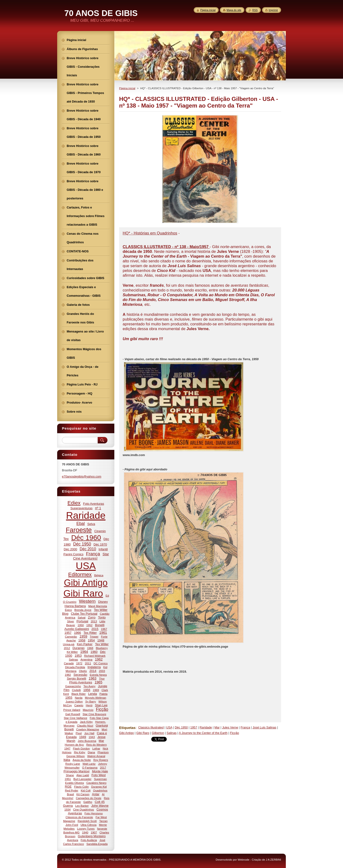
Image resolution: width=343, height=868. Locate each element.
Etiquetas (127, 728)
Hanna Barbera (75, 606)
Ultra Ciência (88, 825)
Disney (103, 602)
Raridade (206, 727)
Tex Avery (89, 686)
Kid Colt (86, 790)
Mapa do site (234, 10)
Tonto (102, 617)
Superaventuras (82, 508)
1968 (90, 648)
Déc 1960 (86, 538)
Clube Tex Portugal (84, 614)
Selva (91, 524)
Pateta (103, 694)
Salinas (171, 733)
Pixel (79, 733)
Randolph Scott (87, 821)
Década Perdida (75, 667)
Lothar (96, 748)
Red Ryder (72, 790)
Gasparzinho (73, 686)
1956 (87, 690)
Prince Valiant (72, 710)
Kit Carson (83, 794)
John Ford (72, 825)
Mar (217, 727)
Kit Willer (72, 652)
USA (169, 727)
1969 (96, 690)
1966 (78, 633)
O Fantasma (90, 767)
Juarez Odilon (74, 701)
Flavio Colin (81, 787)
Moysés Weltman (96, 698)
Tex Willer (102, 644)
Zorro (92, 617)
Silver (71, 621)
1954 (91, 640)
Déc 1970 (100, 544)
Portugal (82, 621)
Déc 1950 (181, 727)
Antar (96, 794)
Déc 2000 (71, 549)
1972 (79, 663)
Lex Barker (82, 806)
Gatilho (88, 802)
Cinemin (100, 531)
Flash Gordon (81, 748)
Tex (66, 539)
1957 (194, 727)
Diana (91, 752)
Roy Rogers (101, 760)
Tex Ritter (90, 633)
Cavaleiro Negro (96, 783)
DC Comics (101, 663)
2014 (93, 671)
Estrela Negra (98, 675)
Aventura (73, 840)
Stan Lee (101, 705)
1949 (83, 737)
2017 (103, 767)
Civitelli (76, 690)
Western (87, 601)
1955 (69, 698)
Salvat (81, 617)
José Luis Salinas (264, 727)
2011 (88, 663)
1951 (68, 779)
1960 (94, 652)
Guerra (68, 806)
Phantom (103, 752)
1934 (67, 809)
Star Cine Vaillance (76, 718)
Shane (70, 775)
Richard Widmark (95, 656)
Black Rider (79, 694)
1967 (104, 629)
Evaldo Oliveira (74, 783)
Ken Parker (85, 644)
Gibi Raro (143, 733)
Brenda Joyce (83, 610)
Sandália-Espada (97, 844)
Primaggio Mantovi (77, 771)
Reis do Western (96, 745)
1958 (82, 640)
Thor (102, 678)
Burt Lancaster (82, 779)
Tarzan (103, 821)
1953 (78, 656)
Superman (101, 779)
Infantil (103, 549)
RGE (68, 787)
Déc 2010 (88, 549)
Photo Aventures (81, 682)
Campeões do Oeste (89, 798)
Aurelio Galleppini (77, 629)
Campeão (71, 637)
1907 (94, 832)
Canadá (69, 663)
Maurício (88, 710)
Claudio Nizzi (85, 725)
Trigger (94, 637)
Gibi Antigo (126, 733)
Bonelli (100, 625)
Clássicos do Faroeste (79, 817)
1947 (67, 748)
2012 (67, 648)
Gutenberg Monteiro (92, 836)
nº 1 (98, 508)
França (245, 727)
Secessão (81, 675)
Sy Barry (91, 701)
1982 (68, 675)
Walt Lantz (89, 764)
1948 (101, 640)
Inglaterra (94, 667)
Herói (89, 705)
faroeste (102, 829)
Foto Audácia (89, 840)
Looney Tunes (86, 829)
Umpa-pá (69, 644)
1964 (84, 652)
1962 (99, 659)
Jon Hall (89, 733)
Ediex (74, 503)
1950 (81, 625)
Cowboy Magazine (88, 729)
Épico (68, 610)
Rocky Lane (73, 764)
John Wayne (100, 806)
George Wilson (75, 756)
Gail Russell (73, 714)
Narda (79, 698)
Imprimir (273, 10)
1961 (103, 633)
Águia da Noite (82, 760)
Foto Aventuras (94, 504)
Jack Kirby (86, 722)
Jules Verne (230, 727)
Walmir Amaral (96, 756)
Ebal (81, 524)
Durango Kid (99, 787)
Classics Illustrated (151, 727)
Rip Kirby (79, 752)
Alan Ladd (83, 775)
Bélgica (99, 575)
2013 (94, 621)
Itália (67, 760)
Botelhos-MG (71, 832)
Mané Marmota (98, 606)
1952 (89, 625)
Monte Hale (100, 771)
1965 (98, 682)
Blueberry (102, 648)
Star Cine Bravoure (94, 714)
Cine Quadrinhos (83, 809)
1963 (92, 678)
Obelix (83, 671)
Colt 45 (100, 802)
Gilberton (158, 733)
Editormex (80, 574)
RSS (255, 10)
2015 (95, 629)
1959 (83, 636)
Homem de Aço (74, 745)
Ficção (235, 733)
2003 (102, 671)
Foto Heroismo (94, 813)
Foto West (99, 775)
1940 (85, 832)
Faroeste (79, 530)
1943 (92, 737)
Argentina (86, 659)
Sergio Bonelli (77, 678)
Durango (79, 648)
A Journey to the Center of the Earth (203, 733)
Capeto (79, 705)
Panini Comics (73, 554)
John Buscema (87, 741)
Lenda (93, 694)
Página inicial (127, 88)
